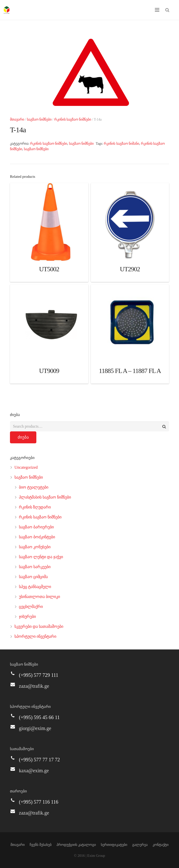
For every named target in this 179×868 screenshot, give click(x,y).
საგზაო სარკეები (35, 567)
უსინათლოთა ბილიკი (39, 597)
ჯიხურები (27, 617)
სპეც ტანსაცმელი (35, 587)
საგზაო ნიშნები (39, 119)
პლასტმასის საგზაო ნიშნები (45, 497)
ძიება (23, 437)
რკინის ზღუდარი (35, 507)
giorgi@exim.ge (35, 728)
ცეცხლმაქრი (31, 607)
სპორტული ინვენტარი (35, 636)
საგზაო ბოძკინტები (37, 537)
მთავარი (17, 119)
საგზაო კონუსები (35, 547)
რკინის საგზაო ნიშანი (121, 144)
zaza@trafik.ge (34, 686)
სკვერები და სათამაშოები (39, 626)
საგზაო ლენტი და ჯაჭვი (41, 557)
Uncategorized (26, 467)
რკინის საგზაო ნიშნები (73, 119)
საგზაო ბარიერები (36, 527)
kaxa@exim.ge (34, 771)
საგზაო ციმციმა (33, 577)
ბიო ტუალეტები (34, 487)
